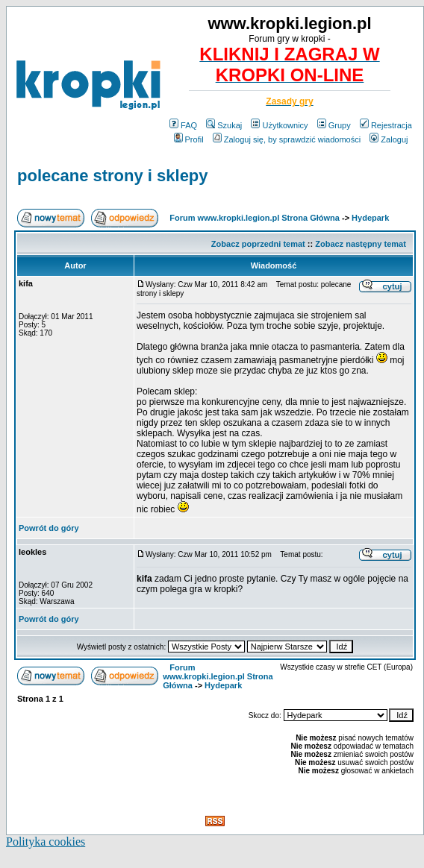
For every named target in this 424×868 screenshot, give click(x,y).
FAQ (183, 125)
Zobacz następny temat (361, 244)
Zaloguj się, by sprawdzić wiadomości (287, 139)
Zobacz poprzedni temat (258, 244)
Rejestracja (386, 125)
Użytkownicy (279, 125)
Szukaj (224, 125)
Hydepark (370, 218)
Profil (189, 139)
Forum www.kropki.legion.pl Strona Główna (255, 218)
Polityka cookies (46, 842)
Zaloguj (389, 139)
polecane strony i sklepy (113, 176)
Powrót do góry (49, 528)
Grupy (334, 125)
